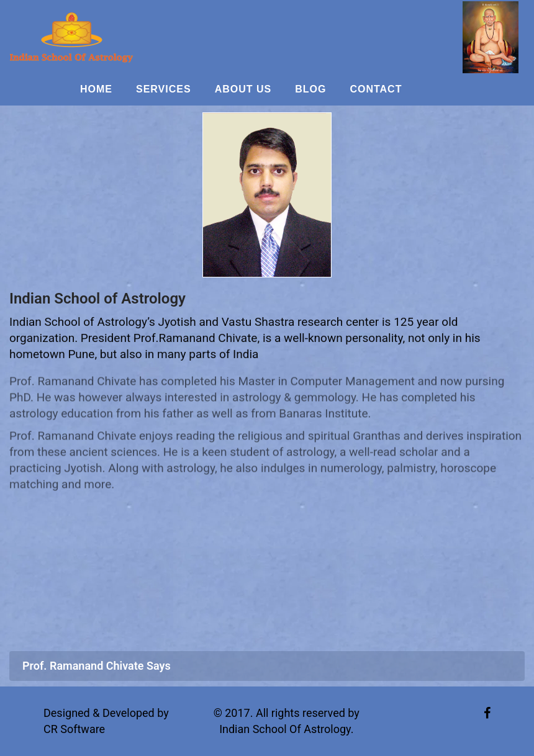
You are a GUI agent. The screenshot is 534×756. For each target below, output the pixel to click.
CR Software (74, 729)
